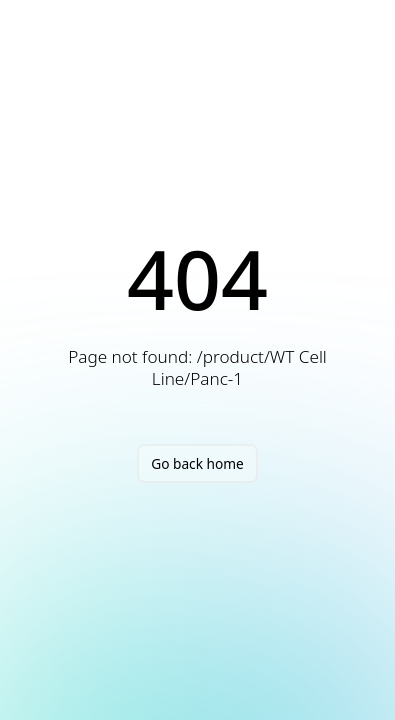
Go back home (197, 463)
